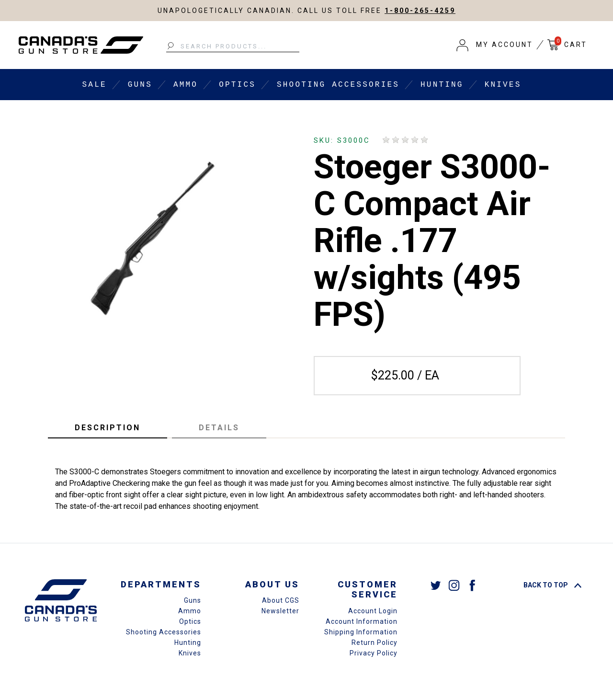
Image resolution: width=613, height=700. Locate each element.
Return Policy (375, 643)
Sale (95, 85)
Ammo (186, 85)
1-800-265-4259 (420, 11)
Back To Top (552, 585)
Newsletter (280, 611)
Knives (503, 85)
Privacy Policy (374, 653)
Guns (140, 85)
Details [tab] (219, 428)
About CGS (281, 600)
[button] (495, 45)
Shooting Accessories (338, 85)
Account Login (373, 611)
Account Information (362, 621)
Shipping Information (361, 632)
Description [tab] (108, 428)
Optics (237, 85)
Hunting (442, 85)
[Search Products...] (233, 46)
